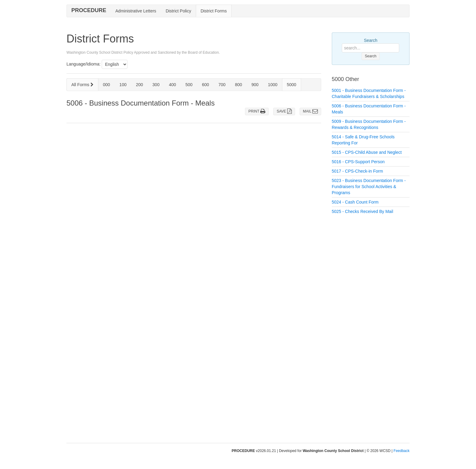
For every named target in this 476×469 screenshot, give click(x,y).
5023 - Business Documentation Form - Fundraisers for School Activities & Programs (369, 187)
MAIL (310, 111)
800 (238, 85)
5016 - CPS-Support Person (358, 162)
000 (106, 85)
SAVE (284, 111)
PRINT (257, 111)
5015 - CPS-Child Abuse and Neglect (367, 152)
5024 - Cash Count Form (355, 202)
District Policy (178, 11)
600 (205, 85)
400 (172, 85)
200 (139, 85)
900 (255, 85)
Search (371, 40)
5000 (292, 85)
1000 (273, 85)
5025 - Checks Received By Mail (362, 211)
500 (189, 85)
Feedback (401, 451)
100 (123, 85)
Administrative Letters (136, 11)
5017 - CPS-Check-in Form (357, 171)
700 (222, 85)
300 (156, 85)
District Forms (214, 11)
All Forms (82, 85)
